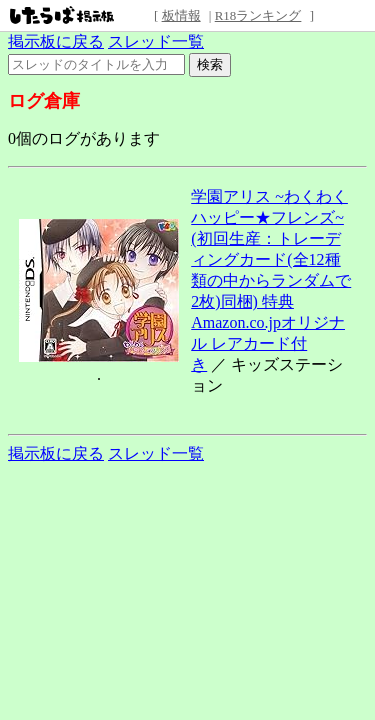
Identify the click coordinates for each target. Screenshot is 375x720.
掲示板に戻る (56, 41)
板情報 (181, 15)
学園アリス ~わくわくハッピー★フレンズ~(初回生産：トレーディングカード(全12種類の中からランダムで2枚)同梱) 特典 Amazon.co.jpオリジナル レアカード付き (271, 280)
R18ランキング (258, 15)
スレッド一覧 (156, 41)
